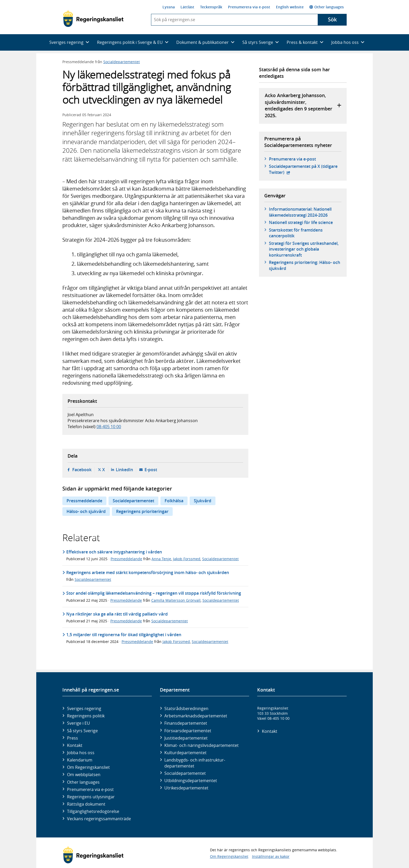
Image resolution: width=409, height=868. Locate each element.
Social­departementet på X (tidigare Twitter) (303, 169)
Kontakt (75, 745)
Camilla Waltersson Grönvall (176, 600)
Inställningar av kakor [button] (271, 856)
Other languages (327, 7)
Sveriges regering (84, 708)
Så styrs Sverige (82, 731)
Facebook (82, 470)
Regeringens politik (86, 716)
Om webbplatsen (84, 775)
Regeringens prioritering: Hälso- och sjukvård (305, 265)
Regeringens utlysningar (91, 797)
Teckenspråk (211, 7)
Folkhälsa (174, 501)
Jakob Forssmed (187, 559)
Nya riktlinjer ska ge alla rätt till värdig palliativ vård (117, 614)
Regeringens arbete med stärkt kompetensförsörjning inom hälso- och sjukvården (148, 572)
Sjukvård (203, 501)
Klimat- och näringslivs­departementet (202, 745)
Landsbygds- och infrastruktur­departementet (195, 763)
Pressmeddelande (84, 501)
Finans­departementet (186, 723)
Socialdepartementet (122, 62)
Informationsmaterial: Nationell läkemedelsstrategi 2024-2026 (300, 212)
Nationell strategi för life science (301, 222)
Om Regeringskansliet (88, 767)
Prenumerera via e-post (249, 7)
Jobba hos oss (81, 753)
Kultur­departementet (185, 753)
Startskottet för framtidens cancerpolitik (296, 233)
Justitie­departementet (186, 738)
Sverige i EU (79, 723)
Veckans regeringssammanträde (99, 819)
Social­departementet (185, 773)
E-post (151, 470)
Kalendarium (80, 760)
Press (73, 738)
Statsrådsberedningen (186, 708)
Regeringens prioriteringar (142, 511)
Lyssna (169, 7)
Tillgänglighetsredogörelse (93, 811)
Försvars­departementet (188, 731)
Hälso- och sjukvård (86, 511)
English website (290, 7)
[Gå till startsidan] (93, 19)
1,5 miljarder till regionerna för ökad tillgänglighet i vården (124, 635)
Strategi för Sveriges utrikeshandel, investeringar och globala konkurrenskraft (304, 249)
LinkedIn (124, 470)
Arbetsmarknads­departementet (196, 716)
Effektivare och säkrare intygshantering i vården (114, 552)
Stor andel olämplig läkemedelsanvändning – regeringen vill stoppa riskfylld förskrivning (154, 593)
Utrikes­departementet (186, 788)
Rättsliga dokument (86, 804)
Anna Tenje (161, 559)
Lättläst (187, 7)
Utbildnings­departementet (191, 781)
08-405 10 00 (109, 427)
